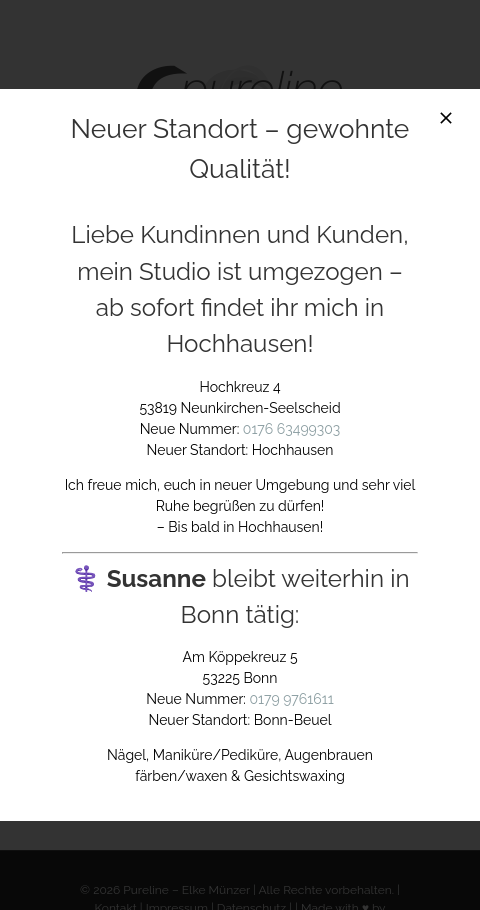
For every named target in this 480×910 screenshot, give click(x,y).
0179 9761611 (292, 699)
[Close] (446, 118)
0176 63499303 (291, 429)
